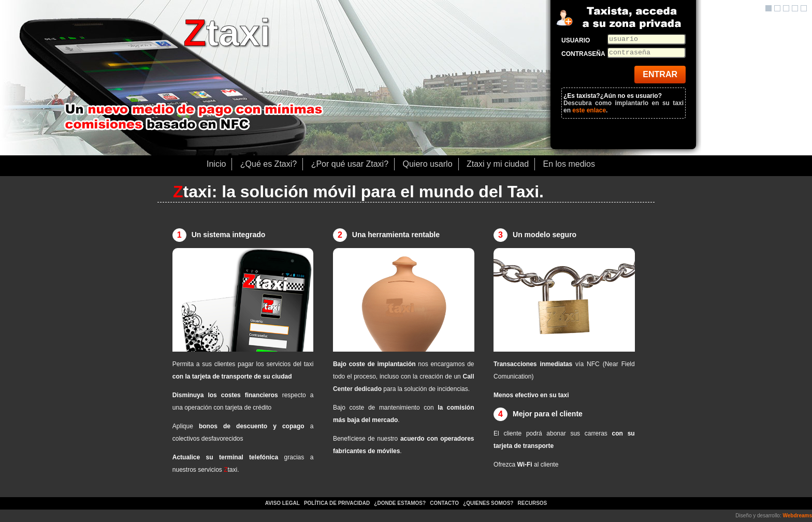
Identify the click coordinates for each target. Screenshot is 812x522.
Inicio (216, 164)
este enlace (589, 110)
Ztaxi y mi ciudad (498, 164)
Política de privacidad (337, 503)
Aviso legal (282, 503)
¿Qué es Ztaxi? (269, 164)
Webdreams (797, 516)
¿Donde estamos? (401, 503)
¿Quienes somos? (489, 503)
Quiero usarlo (428, 164)
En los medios (569, 164)
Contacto (444, 503)
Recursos (533, 503)
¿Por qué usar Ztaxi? (350, 164)
